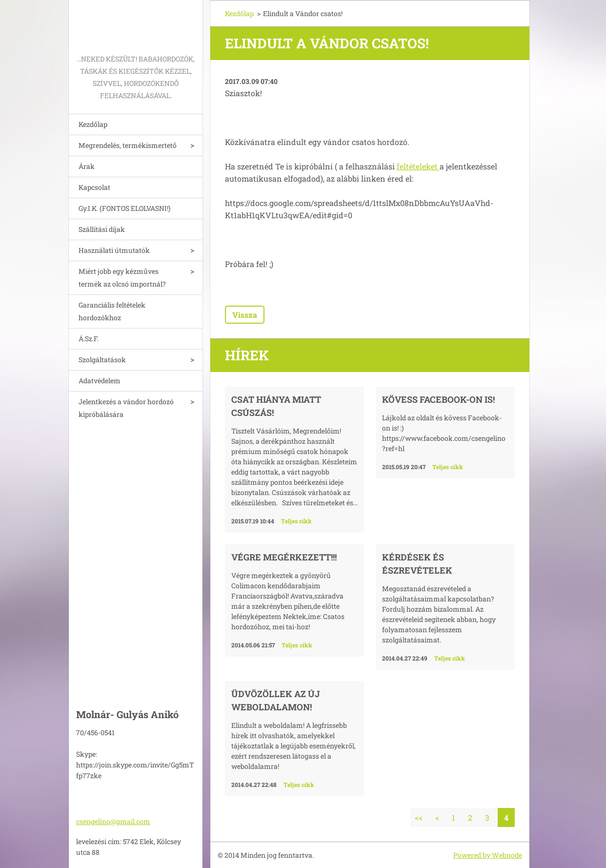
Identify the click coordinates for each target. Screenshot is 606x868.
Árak (87, 166)
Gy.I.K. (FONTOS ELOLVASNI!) (124, 208)
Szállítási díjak (102, 229)
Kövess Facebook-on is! (438, 399)
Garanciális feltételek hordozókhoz (112, 311)
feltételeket (418, 166)
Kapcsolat (94, 187)
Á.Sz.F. (89, 339)
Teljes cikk (296, 521)
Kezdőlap (93, 124)
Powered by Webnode (488, 855)
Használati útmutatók (114, 250)
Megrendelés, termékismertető (128, 145)
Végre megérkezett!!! (284, 557)
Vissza (245, 315)
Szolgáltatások (102, 360)
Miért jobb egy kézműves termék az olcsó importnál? (122, 278)
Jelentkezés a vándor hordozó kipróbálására (126, 408)
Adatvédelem (100, 381)
